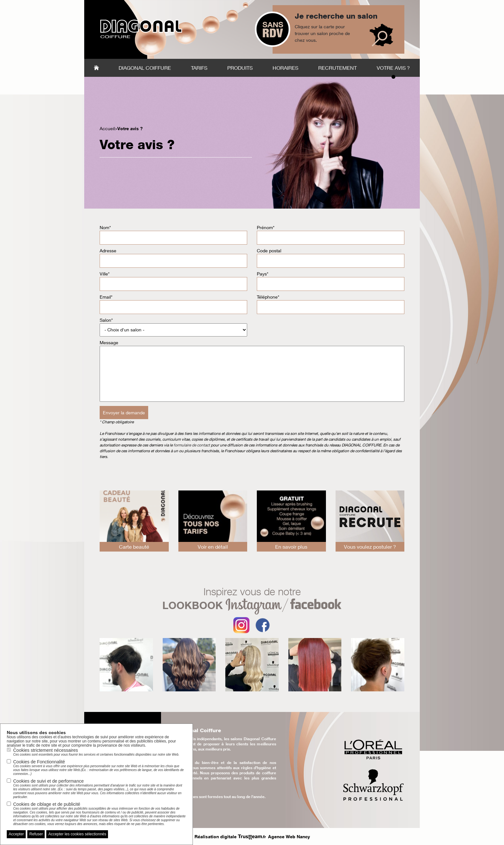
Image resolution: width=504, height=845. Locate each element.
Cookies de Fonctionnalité (100, 768)
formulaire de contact (192, 445)
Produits (240, 68)
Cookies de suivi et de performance (100, 789)
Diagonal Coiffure (145, 68)
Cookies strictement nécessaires (96, 752)
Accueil (96, 68)
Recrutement (337, 68)
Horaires (285, 68)
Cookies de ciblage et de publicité (100, 814)
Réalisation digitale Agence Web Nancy (252, 836)
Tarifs (199, 68)
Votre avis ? (393, 68)
